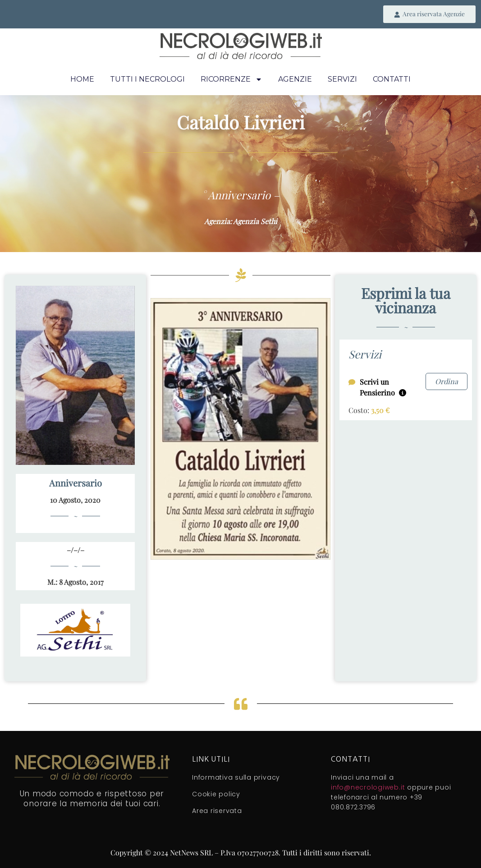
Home (82, 80)
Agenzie (295, 80)
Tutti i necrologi (147, 80)
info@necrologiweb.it (368, 788)
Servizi (342, 80)
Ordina (447, 382)
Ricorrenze (231, 80)
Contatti (392, 80)
